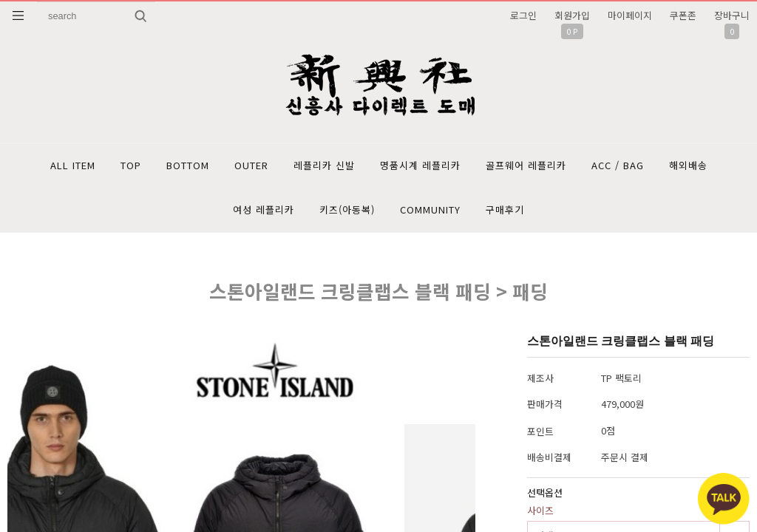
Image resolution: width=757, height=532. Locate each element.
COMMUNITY (430, 209)
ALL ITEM (73, 165)
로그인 (523, 15)
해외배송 (688, 165)
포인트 (540, 431)
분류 (18, 16)
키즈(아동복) (347, 209)
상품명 (37, 2)
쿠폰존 (683, 15)
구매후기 (505, 209)
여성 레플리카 (264, 209)
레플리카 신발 (324, 165)
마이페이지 (630, 15)
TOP (131, 165)
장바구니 (732, 15)
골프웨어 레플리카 (526, 165)
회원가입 (572, 15)
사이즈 (540, 510)
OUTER (251, 165)
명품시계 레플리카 (420, 165)
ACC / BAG (618, 165)
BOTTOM (188, 165)
